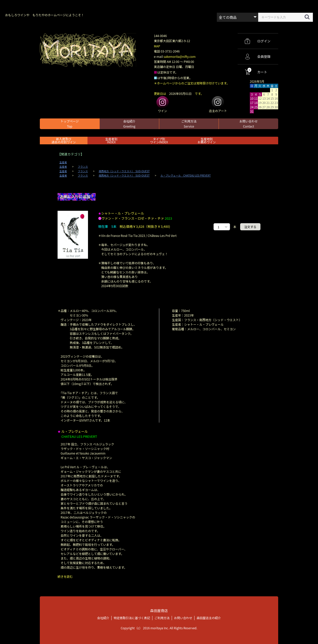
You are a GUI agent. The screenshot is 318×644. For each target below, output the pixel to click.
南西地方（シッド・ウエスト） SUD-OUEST (124, 171)
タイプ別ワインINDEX (159, 140)
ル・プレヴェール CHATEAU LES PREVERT (186, 176)
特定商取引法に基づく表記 (132, 617)
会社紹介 (129, 124)
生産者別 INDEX (111, 140)
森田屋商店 (159, 610)
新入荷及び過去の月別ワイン (64, 140)
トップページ (70, 124)
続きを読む (65, 576)
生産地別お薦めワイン (207, 140)
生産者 (63, 162)
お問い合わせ (249, 124)
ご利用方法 (189, 124)
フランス (83, 167)
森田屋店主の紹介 (209, 617)
